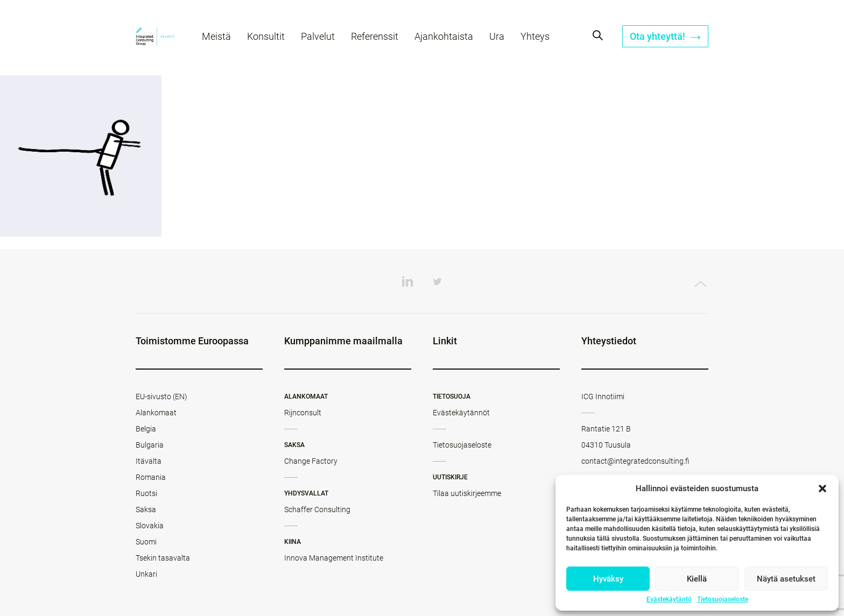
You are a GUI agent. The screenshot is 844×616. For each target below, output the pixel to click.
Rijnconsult (303, 413)
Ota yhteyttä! (665, 36)
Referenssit (375, 36)
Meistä (216, 36)
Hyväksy (608, 579)
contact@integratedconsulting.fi (635, 461)
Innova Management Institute (334, 558)
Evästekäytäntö (669, 599)
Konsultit (266, 36)
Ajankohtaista (444, 36)
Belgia (146, 429)
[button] (822, 488)
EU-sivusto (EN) (161, 396)
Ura (497, 36)
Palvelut (318, 36)
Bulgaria (150, 445)
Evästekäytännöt (461, 413)
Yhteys (535, 36)
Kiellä (697, 579)
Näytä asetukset (786, 579)
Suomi (146, 542)
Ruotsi (146, 493)
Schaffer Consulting (317, 509)
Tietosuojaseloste (723, 599)
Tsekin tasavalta (163, 558)
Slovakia (150, 526)
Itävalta (149, 461)
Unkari (146, 574)
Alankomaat (156, 413)
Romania (151, 477)
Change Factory (311, 461)
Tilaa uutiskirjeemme (467, 493)
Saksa (146, 509)
